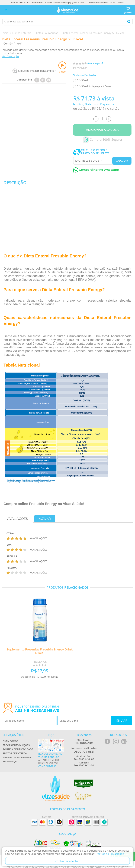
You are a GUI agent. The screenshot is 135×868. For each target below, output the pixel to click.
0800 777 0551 (116, 3)
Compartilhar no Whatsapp (96, 170)
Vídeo (62, 67)
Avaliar (45, 519)
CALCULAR (122, 161)
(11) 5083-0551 (51, 3)
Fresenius (80, 68)
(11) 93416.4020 (78, 3)
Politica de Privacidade (110, 854)
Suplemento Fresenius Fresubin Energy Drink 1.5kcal (40, 651)
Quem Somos (10, 741)
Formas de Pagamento (17, 757)
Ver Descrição (10, 56)
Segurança (10, 761)
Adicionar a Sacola (102, 130)
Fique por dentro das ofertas (37, 709)
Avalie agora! (95, 63)
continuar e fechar (68, 861)
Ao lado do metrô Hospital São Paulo (51, 760)
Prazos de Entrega (15, 753)
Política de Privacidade (18, 749)
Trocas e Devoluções (16, 745)
